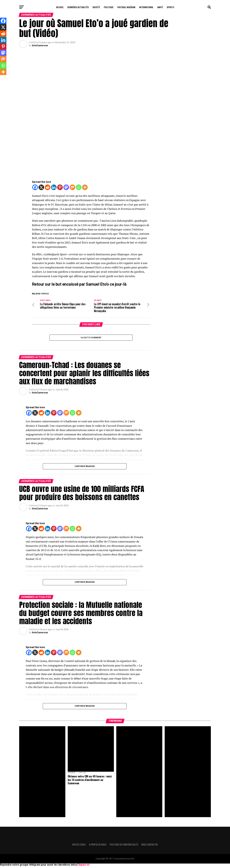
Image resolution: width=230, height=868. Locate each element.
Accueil (60, 7)
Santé (160, 7)
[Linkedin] (54, 187)
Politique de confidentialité (124, 846)
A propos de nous (98, 846)
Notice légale (79, 846)
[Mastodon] (66, 187)
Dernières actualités (78, 7)
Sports (170, 7)
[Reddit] (48, 187)
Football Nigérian (126, 7)
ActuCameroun (40, 45)
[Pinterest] (60, 187)
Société (96, 7)
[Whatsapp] (79, 187)
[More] (85, 187)
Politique (109, 7)
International (146, 7)
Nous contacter (149, 846)
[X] (41, 187)
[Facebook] (35, 187)
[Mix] (72, 187)
